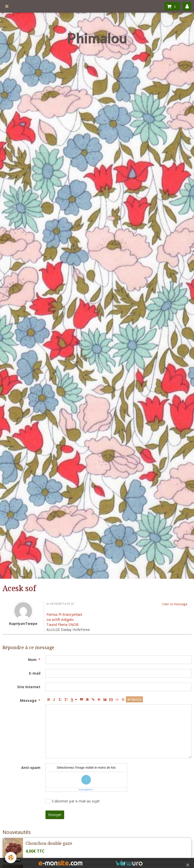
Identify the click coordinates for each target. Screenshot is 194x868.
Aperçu (134, 699)
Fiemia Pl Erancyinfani (64, 614)
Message (28, 700)
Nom (32, 660)
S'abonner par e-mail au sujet (73, 801)
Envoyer (55, 815)
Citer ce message (175, 604)
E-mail (35, 673)
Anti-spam (31, 768)
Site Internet (29, 687)
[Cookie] (11, 858)
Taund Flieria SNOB (63, 625)
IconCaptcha (85, 790)
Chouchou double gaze (49, 843)
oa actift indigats (60, 619)
